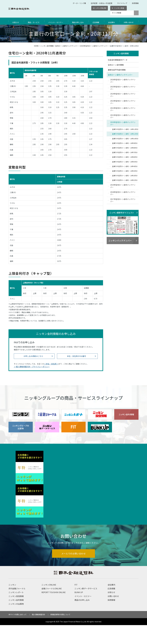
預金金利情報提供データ (118, 60)
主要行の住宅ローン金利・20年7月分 (125, 153)
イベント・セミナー (57, 21)
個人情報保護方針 (39, 633)
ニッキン (12, 604)
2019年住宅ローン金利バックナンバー (123, 186)
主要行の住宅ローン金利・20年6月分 (125, 157)
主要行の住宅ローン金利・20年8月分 (125, 148)
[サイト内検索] (122, 13)
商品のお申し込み (82, 619)
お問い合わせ (129, 21)
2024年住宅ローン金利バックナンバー (123, 95)
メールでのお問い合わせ (73, 572)
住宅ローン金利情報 (116, 65)
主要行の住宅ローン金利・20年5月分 (125, 162)
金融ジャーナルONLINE (52, 607)
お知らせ (16, 21)
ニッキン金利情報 (47, 46)
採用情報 (135, 3)
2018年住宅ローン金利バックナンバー (123, 193)
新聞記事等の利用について (60, 633)
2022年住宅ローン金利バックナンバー (123, 109)
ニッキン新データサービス (86, 607)
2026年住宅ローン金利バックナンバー (123, 81)
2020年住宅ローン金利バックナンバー (94, 46)
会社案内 (112, 21)
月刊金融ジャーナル (17, 607)
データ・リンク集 (79, 3)
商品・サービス (34, 21)
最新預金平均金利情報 (117, 70)
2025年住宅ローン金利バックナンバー (123, 88)
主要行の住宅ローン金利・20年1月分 (125, 180)
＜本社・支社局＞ (51, 364)
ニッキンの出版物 (16, 623)
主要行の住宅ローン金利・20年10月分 (125, 139)
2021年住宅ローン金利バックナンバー (123, 116)
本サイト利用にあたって (18, 633)
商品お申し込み (79, 21)
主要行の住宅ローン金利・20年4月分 (125, 166)
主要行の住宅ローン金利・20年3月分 (125, 171)
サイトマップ (122, 3)
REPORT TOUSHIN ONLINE (54, 611)
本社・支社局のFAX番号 (76, 356)
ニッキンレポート (16, 611)
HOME (36, 46)
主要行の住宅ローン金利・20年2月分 (125, 176)
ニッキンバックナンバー (120, 241)
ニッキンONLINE (100, 8)
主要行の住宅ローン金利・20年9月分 (125, 143)
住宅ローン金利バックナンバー (67, 46)
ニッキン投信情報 (16, 615)
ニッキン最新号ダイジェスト (122, 213)
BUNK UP (79, 611)
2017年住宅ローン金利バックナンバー (123, 200)
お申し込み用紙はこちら (33, 356)
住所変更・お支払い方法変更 (102, 3)
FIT (76, 604)
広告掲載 (97, 21)
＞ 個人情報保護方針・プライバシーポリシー (32, 367)
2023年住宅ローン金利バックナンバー (123, 102)
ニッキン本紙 (119, 8)
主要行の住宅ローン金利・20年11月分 (125, 134)
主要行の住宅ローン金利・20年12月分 (125, 129)
